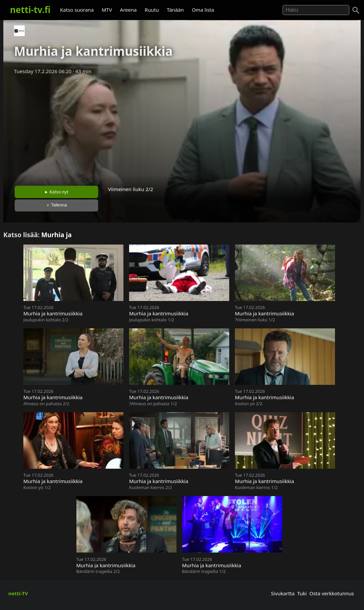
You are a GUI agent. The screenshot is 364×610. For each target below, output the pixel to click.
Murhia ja (57, 235)
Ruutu (152, 10)
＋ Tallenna (56, 205)
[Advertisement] (182, 128)
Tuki (302, 593)
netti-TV (18, 593)
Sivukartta (283, 593)
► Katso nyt (56, 192)
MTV (107, 10)
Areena (128, 10)
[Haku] (356, 10)
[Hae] (316, 10)
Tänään (175, 10)
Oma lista (203, 10)
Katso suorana (77, 10)
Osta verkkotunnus (332, 593)
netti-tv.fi (30, 10)
